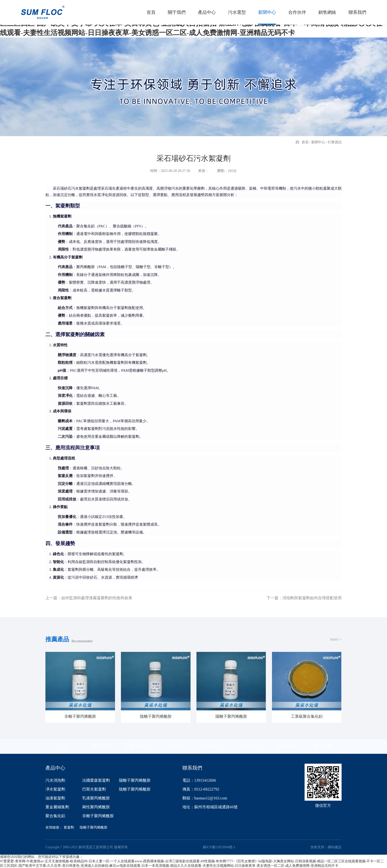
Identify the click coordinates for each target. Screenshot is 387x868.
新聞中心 (318, 142)
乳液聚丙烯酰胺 (96, 798)
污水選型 (175, 746)
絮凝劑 (69, 827)
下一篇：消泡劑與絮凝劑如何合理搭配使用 (304, 604)
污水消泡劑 (55, 780)
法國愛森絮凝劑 (96, 780)
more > (336, 645)
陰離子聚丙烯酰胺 (135, 789)
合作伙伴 (249, 746)
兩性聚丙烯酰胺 (96, 807)
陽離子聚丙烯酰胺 (135, 780)
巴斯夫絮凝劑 (94, 789)
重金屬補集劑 (57, 807)
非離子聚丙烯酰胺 (98, 816)
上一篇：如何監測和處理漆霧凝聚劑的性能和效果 (89, 604)
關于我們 (101, 746)
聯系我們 (323, 746)
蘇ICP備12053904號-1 (219, 847)
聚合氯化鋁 (55, 816)
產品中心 (138, 746)
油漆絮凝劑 (55, 798)
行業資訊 (335, 142)
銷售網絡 (286, 746)
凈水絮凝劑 (55, 789)
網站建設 (335, 847)
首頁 (305, 142)
